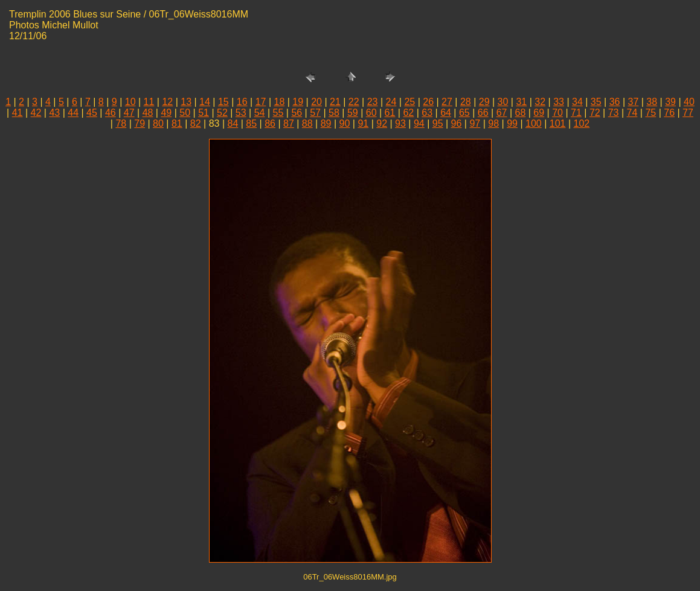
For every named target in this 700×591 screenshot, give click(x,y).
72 (595, 113)
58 (334, 113)
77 (688, 113)
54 (260, 113)
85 (251, 123)
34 (577, 102)
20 (316, 102)
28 (466, 102)
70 (557, 113)
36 (615, 102)
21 (335, 102)
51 (204, 113)
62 (408, 113)
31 (521, 102)
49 (166, 113)
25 (409, 102)
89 (326, 123)
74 (632, 113)
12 (167, 102)
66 (483, 113)
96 (457, 123)
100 (534, 123)
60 (371, 113)
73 (614, 113)
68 (521, 113)
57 (315, 113)
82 (196, 123)
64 (446, 113)
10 (130, 102)
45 (92, 113)
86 (270, 123)
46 (111, 113)
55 (278, 113)
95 (438, 123)
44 (73, 113)
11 (149, 102)
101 (558, 123)
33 (559, 102)
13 (186, 102)
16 (242, 102)
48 (148, 113)
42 (36, 113)
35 (596, 102)
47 (129, 113)
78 (121, 123)
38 (652, 102)
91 (363, 123)
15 (223, 102)
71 (576, 113)
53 (241, 113)
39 (670, 102)
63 (427, 113)
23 (373, 102)
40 (689, 102)
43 (54, 113)
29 (484, 102)
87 (289, 123)
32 (540, 102)
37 (634, 102)
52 (222, 113)
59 (353, 113)
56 (297, 113)
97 (475, 123)
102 (581, 123)
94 (419, 123)
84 (233, 123)
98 (493, 123)
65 (464, 113)
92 (382, 123)
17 (261, 102)
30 (503, 102)
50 (185, 113)
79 (140, 123)
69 (539, 113)
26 (428, 102)
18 (279, 102)
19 (298, 102)
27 (447, 102)
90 (345, 123)
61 (390, 113)
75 (650, 113)
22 (354, 102)
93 (400, 123)
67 (502, 113)
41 (18, 113)
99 (512, 123)
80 (158, 123)
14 (205, 102)
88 (307, 123)
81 (177, 123)
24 (391, 102)
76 (669, 113)
